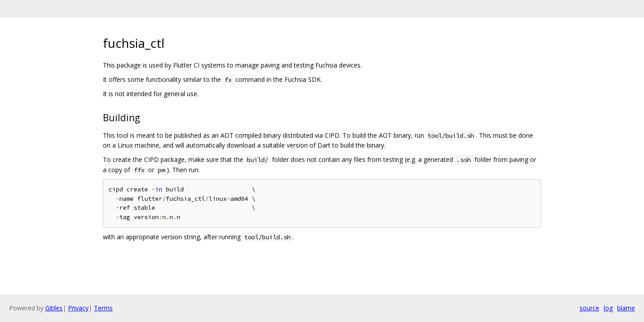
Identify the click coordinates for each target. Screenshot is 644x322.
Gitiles (54, 308)
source (589, 308)
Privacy (78, 308)
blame (626, 308)
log (608, 308)
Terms (103, 308)
